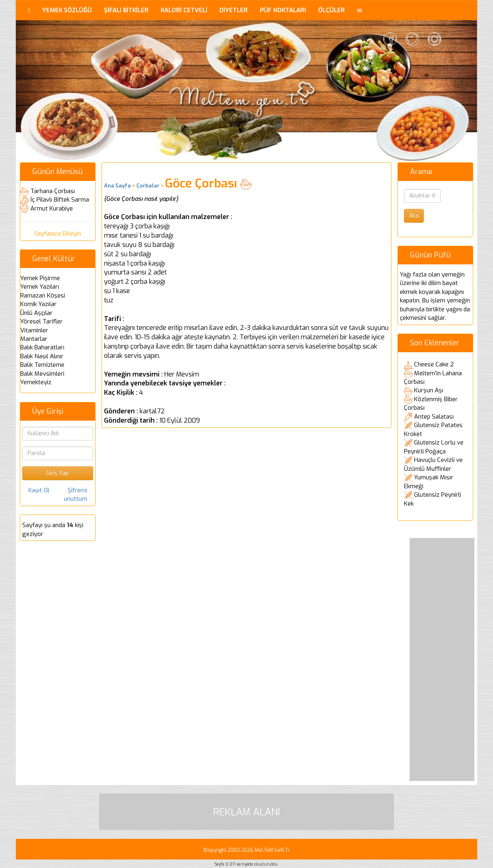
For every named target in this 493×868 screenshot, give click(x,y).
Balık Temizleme (42, 365)
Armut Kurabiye (52, 208)
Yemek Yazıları (40, 287)
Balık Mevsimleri (42, 374)
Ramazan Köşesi (43, 296)
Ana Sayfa (117, 186)
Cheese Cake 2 (434, 364)
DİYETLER (234, 10)
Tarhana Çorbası (53, 191)
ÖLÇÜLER (331, 10)
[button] (360, 10)
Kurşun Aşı (429, 390)
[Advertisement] (442, 660)
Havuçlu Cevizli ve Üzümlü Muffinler (433, 464)
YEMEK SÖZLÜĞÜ (67, 10)
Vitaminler (34, 330)
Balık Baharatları (42, 347)
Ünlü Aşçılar (36, 313)
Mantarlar (34, 339)
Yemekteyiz (36, 382)
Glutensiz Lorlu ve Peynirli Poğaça (434, 447)
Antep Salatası (434, 417)
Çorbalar (148, 186)
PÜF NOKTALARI (283, 10)
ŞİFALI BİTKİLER (126, 10)
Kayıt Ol (39, 490)
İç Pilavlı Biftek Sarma (60, 200)
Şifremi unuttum (75, 495)
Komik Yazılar (38, 304)
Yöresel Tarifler (41, 321)
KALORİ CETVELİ (184, 10)
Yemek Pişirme (40, 278)
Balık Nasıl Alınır (42, 356)
